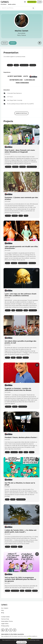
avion (21, 452)
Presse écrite (24, 65)
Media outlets (12, 4)
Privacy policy (5, 626)
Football (8, 407)
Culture (10, 65)
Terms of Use (5, 619)
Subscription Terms (7, 621)
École (21, 216)
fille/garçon (15, 591)
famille (8, 263)
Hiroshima (23, 167)
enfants (32, 452)
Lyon (13, 310)
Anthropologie (23, 263)
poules (8, 358)
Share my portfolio (21, 113)
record (15, 407)
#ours (26, 216)
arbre (20, 547)
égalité (8, 591)
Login (39, 2)
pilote (26, 452)
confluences (33, 310)
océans (13, 499)
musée (26, 310)
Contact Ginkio (5, 617)
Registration (32, 2)
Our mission (5, 608)
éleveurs (26, 358)
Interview (33, 65)
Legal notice (5, 624)
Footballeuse (23, 407)
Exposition (19, 310)
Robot (13, 358)
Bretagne (14, 547)
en (25, 2)
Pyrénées (15, 216)
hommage (15, 167)
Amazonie (14, 263)
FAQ (2, 610)
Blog (3, 613)
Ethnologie (32, 263)
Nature (8, 547)
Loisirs (7, 452)
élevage (19, 358)
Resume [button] (5, 43)
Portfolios (4, 4)
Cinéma (16, 65)
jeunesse (8, 216)
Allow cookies (22, 642)
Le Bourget (14, 452)
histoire (35, 591)
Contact (13, 43)
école (7, 499)
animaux (8, 310)
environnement (21, 499)
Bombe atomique (32, 167)
